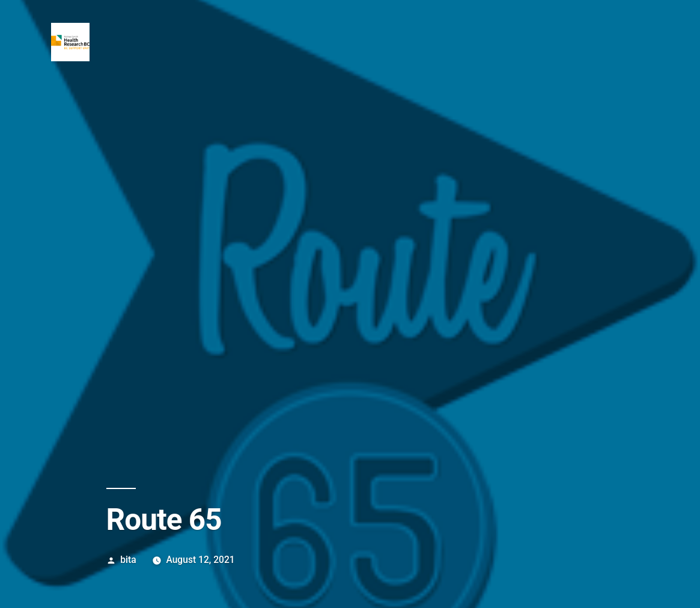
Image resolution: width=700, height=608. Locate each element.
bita (128, 560)
